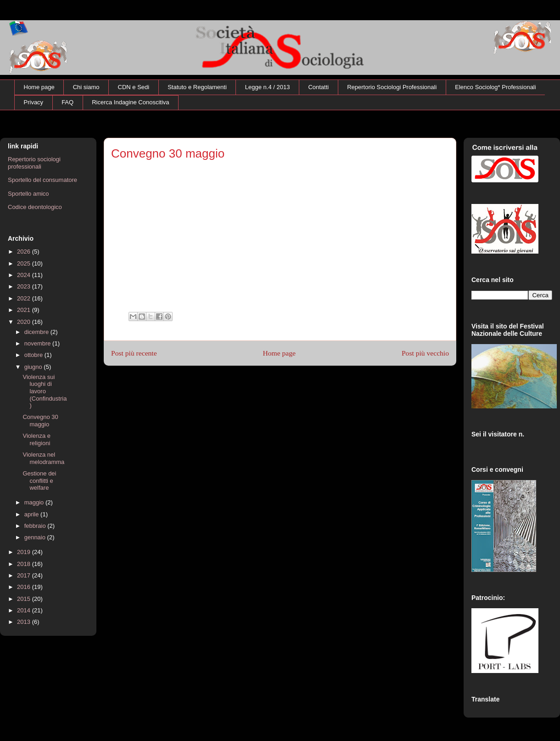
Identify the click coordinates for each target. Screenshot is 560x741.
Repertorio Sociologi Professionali (392, 87)
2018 (25, 564)
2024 (25, 275)
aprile (32, 514)
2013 (25, 622)
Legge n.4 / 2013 (268, 87)
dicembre (37, 332)
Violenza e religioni (36, 439)
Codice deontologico (35, 207)
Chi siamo (86, 87)
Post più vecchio (425, 353)
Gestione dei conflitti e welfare (39, 481)
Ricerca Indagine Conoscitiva (130, 102)
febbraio (36, 526)
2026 (25, 252)
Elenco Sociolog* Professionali (495, 87)
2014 (25, 610)
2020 (25, 322)
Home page (39, 87)
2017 (25, 575)
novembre (38, 343)
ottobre (34, 355)
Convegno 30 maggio (40, 421)
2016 (25, 587)
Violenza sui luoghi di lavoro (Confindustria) (45, 391)
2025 (25, 263)
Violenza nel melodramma (43, 458)
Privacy (34, 102)
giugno (34, 367)
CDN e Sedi (134, 87)
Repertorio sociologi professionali (34, 163)
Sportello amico (28, 194)
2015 (25, 599)
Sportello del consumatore (42, 180)
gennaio (36, 537)
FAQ (67, 102)
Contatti (318, 87)
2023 (25, 286)
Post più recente (134, 353)
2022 (25, 298)
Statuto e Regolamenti (197, 87)
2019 (25, 552)
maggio (35, 502)
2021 (25, 310)
